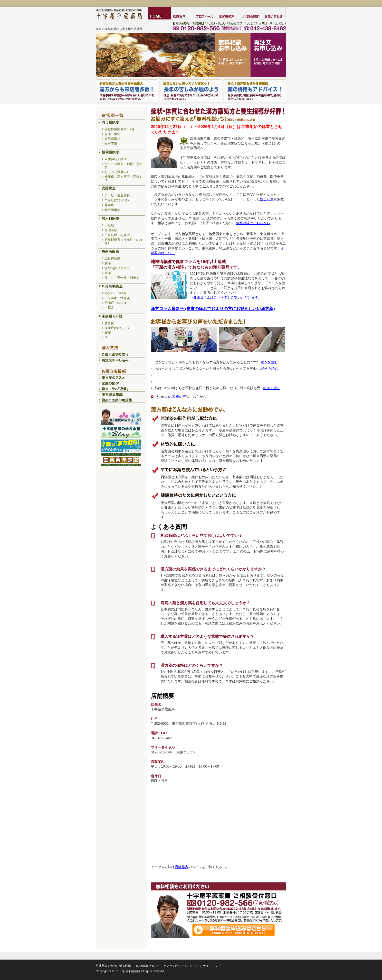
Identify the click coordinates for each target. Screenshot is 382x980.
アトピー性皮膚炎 (117, 195)
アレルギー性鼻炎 (117, 298)
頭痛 (108, 273)
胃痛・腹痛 (112, 134)
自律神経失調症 (116, 159)
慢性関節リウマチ (117, 268)
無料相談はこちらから (253, 223)
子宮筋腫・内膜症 (117, 235)
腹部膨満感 (112, 139)
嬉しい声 (267, 199)
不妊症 (109, 225)
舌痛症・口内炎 (116, 303)
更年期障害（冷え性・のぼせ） (124, 241)
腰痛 (108, 263)
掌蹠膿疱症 (112, 210)
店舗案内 (181, 867)
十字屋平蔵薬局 (130, 971)
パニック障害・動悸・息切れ (124, 165)
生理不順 (111, 230)
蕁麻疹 (109, 205)
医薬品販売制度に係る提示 (113, 966)
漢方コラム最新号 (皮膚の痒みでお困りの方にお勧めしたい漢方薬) (213, 309)
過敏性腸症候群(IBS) (119, 129)
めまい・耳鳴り (116, 293)
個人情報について (147, 966)
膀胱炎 (109, 323)
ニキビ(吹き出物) (117, 200)
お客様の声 (177, 397)
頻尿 (108, 333)
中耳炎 (109, 308)
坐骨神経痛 (112, 258)
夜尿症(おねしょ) (117, 328)
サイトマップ (212, 966)
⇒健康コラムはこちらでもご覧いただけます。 (226, 297)
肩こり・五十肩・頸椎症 (122, 278)
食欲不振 (111, 144)
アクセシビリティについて (181, 966)
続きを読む (269, 362)
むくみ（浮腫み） (117, 172)
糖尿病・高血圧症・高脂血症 (124, 178)
